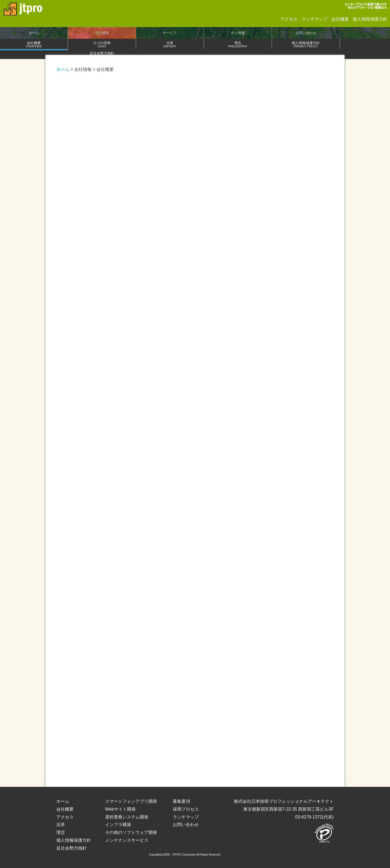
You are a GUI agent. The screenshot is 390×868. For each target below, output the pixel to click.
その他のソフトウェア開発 (131, 832)
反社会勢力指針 (102, 55)
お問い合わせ (306, 33)
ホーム (34, 33)
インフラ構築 (118, 825)
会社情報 (102, 33)
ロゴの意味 (102, 44)
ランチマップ (314, 19)
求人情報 (238, 33)
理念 (238, 44)
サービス (170, 33)
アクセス (289, 19)
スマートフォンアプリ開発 (131, 801)
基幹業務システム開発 (127, 817)
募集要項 (181, 801)
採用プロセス (186, 809)
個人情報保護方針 (370, 19)
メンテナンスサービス (127, 840)
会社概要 (340, 19)
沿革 (170, 44)
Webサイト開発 (120, 809)
